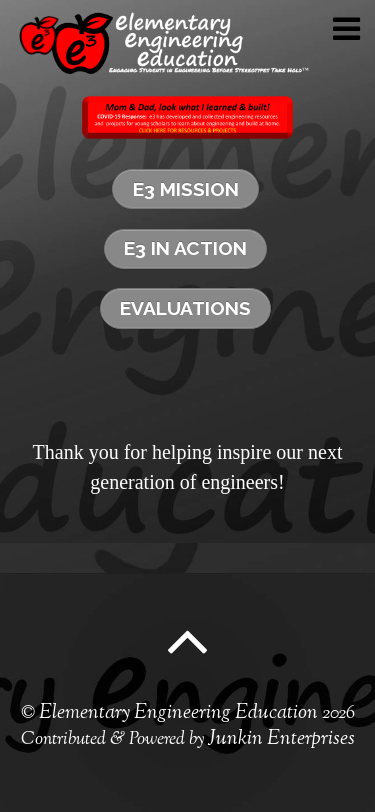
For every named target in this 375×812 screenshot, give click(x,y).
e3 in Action (185, 248)
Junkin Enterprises (281, 739)
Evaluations (185, 308)
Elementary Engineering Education (178, 713)
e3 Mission (186, 189)
